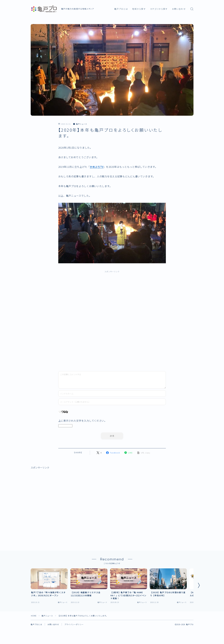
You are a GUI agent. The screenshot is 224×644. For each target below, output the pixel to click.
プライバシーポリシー (74, 624)
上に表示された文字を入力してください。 (83, 421)
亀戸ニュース (80, 124)
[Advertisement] (89, 319)
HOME (34, 616)
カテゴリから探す (159, 9)
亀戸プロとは (121, 9)
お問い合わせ (179, 9)
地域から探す (139, 9)
